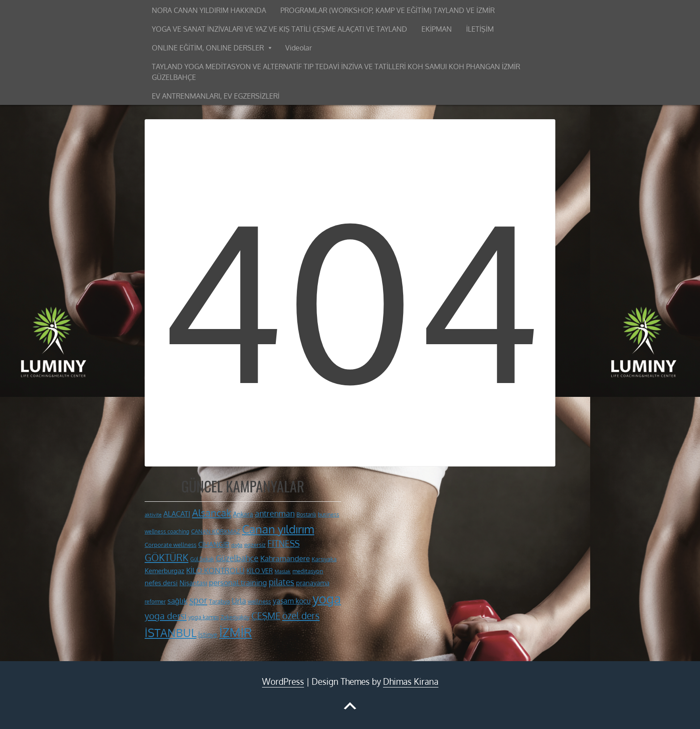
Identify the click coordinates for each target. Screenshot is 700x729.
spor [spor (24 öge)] (198, 600)
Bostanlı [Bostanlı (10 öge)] (306, 514)
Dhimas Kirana (411, 681)
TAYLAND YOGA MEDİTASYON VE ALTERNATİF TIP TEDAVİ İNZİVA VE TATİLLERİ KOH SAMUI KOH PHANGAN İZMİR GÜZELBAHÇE (336, 72)
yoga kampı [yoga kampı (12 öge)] (204, 617)
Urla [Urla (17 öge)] (239, 601)
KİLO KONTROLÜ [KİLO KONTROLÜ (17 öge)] (215, 570)
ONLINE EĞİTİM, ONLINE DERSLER (208, 48)
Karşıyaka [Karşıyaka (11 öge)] (324, 559)
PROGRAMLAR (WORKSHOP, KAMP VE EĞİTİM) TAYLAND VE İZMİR (387, 10)
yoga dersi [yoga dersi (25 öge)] (166, 616)
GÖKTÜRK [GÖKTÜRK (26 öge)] (167, 557)
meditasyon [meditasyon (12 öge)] (308, 571)
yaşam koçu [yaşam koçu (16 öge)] (292, 601)
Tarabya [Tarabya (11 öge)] (219, 601)
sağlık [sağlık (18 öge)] (177, 600)
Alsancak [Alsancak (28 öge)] (212, 513)
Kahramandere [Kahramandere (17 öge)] (285, 558)
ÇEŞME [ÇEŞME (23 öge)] (266, 616)
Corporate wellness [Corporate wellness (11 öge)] (171, 545)
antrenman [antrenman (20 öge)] (275, 513)
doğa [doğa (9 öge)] (237, 545)
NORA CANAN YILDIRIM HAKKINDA (209, 10)
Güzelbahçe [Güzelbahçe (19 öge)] (237, 558)
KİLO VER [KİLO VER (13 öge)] (260, 571)
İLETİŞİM (480, 29)
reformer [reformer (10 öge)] (155, 602)
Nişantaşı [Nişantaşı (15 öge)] (193, 583)
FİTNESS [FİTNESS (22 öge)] (283, 544)
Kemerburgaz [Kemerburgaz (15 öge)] (165, 571)
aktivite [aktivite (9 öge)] (153, 515)
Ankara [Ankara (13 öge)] (243, 514)
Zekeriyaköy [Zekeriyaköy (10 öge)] (235, 617)
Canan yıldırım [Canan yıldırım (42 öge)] (278, 529)
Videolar (299, 48)
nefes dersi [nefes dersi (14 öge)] (161, 583)
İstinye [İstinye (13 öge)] (208, 634)
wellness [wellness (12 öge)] (259, 601)
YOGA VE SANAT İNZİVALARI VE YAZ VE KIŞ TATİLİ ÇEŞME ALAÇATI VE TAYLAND (279, 29)
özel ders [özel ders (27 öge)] (301, 615)
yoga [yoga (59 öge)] (327, 598)
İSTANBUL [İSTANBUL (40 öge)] (171, 633)
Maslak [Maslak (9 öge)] (283, 571)
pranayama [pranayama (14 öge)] (313, 583)
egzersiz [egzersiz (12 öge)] (255, 544)
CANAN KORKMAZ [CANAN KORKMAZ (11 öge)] (216, 531)
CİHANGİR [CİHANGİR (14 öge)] (214, 544)
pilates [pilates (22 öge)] (281, 582)
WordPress (283, 681)
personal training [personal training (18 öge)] (238, 582)
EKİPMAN (437, 29)
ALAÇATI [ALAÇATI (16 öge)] (177, 514)
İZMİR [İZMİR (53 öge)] (235, 632)
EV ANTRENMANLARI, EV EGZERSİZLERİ (216, 96)
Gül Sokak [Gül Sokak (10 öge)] (202, 559)
